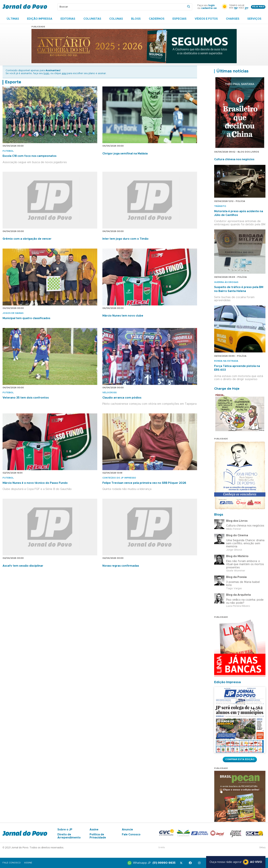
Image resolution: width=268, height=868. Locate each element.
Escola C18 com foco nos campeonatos (29, 156)
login (212, 5)
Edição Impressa (40, 19)
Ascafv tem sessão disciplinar (23, 566)
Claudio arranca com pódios (122, 398)
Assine (94, 830)
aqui (64, 73)
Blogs (136, 19)
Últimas (13, 19)
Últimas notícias (232, 71)
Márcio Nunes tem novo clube (123, 316)
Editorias (68, 19)
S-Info (162, 848)
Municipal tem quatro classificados (26, 318)
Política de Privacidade (98, 836)
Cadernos (157, 19)
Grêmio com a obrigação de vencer (27, 239)
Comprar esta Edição (240, 759)
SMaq (262, 848)
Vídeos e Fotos (206, 19)
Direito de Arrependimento (69, 836)
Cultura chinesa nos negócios (234, 159)
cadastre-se (209, 8)
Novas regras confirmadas (121, 566)
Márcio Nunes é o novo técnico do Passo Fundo (35, 483)
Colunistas (92, 19)
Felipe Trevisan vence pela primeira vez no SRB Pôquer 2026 (144, 483)
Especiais (179, 19)
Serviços (254, 19)
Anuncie (127, 830)
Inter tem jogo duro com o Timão (125, 239)
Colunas (116, 19)
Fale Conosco (131, 835)
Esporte (13, 82)
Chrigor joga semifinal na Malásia (125, 154)
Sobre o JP (65, 830)
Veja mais (258, 7)
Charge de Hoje (227, 389)
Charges (233, 19)
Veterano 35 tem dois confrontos (26, 398)
